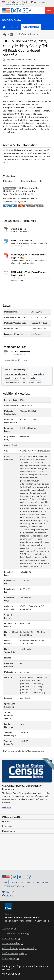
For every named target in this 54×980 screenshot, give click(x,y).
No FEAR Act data (11, 943)
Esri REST (29, 206)
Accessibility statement (15, 934)
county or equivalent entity (16, 374)
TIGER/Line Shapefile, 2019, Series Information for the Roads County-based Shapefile (21, 191)
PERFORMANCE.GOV (12, 886)
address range (20, 370)
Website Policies (33, 882)
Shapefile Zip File (18, 229)
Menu (49, 10)
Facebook (7, 826)
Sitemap (44, 882)
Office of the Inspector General (18, 948)
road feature (21, 378)
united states (35, 382)
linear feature (38, 374)
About (5, 882)
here (42, 751)
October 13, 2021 (33, 59)
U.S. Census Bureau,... (28, 34)
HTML (6, 206)
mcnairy (8, 378)
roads (32, 378)
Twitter (6, 822)
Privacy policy (9, 958)
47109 (8, 370)
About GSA (8, 929)
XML (21, 206)
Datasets (14, 27)
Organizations (31, 27)
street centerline (12, 382)
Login (25, 886)
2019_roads (23, 360)
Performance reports (13, 953)
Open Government (17, 882)
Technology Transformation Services (25, 921)
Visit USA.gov (10, 974)
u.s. (24, 382)
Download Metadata (19, 354)
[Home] (17, 10)
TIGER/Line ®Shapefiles (22, 240)
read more (7, 808)
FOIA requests (10, 939)
